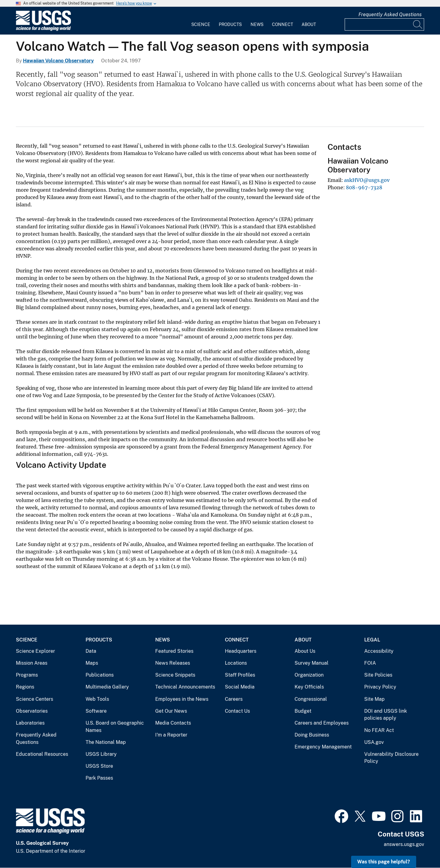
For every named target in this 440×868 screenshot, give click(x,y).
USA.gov (374, 742)
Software (96, 711)
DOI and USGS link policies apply (386, 715)
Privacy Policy (380, 687)
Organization (309, 675)
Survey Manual (312, 663)
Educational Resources (42, 754)
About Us (305, 651)
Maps (92, 663)
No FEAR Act (379, 730)
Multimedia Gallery (107, 687)
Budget (303, 711)
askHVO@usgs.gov (367, 180)
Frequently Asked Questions (390, 15)
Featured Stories (174, 651)
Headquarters (241, 651)
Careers (234, 699)
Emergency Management (323, 747)
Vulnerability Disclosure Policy (391, 758)
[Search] (418, 24)
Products (230, 24)
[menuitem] (201, 21)
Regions (25, 687)
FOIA (370, 663)
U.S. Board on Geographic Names (115, 727)
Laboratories (30, 723)
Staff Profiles (240, 675)
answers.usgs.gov (404, 844)
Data (91, 651)
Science (201, 24)
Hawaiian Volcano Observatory (58, 61)
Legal (372, 640)
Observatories (32, 711)
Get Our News (171, 711)
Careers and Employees (322, 723)
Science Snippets (175, 675)
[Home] (43, 30)
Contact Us (237, 711)
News (257, 24)
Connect (282, 24)
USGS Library (101, 754)
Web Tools (97, 699)
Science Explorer (35, 651)
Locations (236, 663)
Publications (100, 675)
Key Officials (309, 687)
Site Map (374, 699)
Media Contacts (173, 723)
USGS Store (99, 766)
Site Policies (378, 675)
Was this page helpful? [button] (384, 862)
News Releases (173, 663)
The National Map (106, 742)
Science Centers (35, 699)
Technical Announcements (185, 687)
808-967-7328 (364, 187)
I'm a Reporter (171, 735)
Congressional (311, 699)
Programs (27, 675)
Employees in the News (182, 699)
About (309, 24)
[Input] (384, 24)
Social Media (240, 687)
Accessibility (379, 651)
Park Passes (99, 778)
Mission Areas (32, 663)
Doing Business (312, 735)
